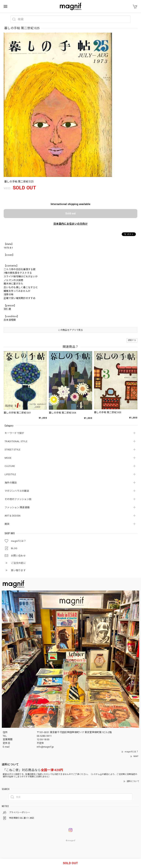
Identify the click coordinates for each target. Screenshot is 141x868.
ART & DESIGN (13, 516)
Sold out (70, 213)
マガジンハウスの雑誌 (17, 491)
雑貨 (7, 524)
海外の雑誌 (11, 483)
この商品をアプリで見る (70, 330)
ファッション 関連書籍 (17, 507)
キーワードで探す (14, 433)
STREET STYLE (13, 450)
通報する (132, 340)
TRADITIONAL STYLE (16, 441)
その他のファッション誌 (18, 499)
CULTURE (10, 466)
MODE (8, 458)
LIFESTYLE (10, 474)
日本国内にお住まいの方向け (70, 224)
